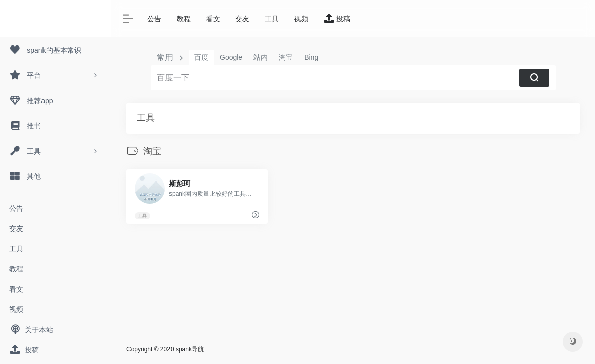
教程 (16, 269)
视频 (16, 309)
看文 (16, 289)
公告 (16, 208)
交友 (16, 229)
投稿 (24, 350)
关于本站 (31, 330)
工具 (16, 249)
